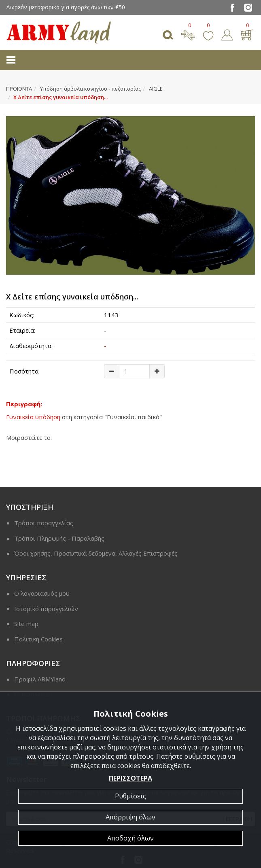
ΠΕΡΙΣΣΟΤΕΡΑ (130, 778)
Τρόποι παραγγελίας (44, 523)
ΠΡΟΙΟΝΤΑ (19, 89)
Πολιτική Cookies (38, 639)
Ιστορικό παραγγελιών (46, 609)
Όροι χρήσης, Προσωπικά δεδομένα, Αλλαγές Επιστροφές (96, 553)
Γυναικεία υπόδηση (33, 417)
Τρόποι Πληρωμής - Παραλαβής (59, 538)
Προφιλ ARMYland (40, 679)
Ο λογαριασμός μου (42, 593)
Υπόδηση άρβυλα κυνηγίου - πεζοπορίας (90, 89)
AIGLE (156, 89)
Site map (26, 624)
